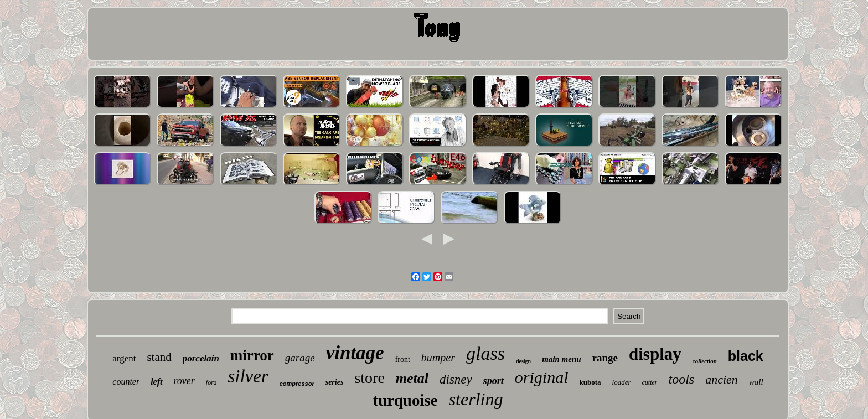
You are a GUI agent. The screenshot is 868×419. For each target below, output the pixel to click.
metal (412, 378)
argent (124, 358)
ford (211, 382)
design (523, 361)
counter (126, 382)
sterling (476, 399)
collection (705, 361)
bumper (438, 358)
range (605, 358)
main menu (561, 359)
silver (248, 376)
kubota (590, 382)
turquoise (405, 400)
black (746, 356)
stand (159, 357)
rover (184, 381)
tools (681, 379)
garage (300, 358)
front (403, 359)
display (655, 354)
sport (494, 381)
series (335, 382)
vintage (355, 353)
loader (622, 382)
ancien (722, 379)
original (542, 377)
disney (456, 379)
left (156, 382)
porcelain (201, 358)
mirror (252, 355)
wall (756, 382)
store (369, 378)
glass (485, 353)
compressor (297, 384)
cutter (649, 382)
